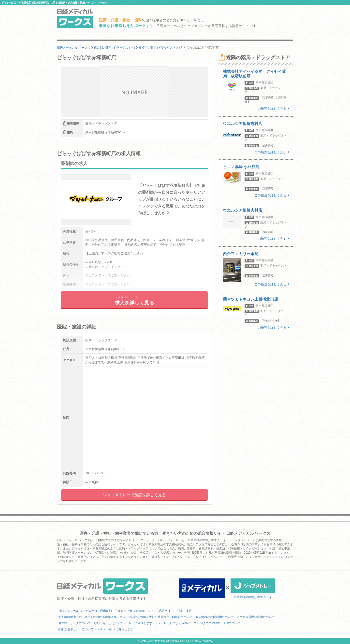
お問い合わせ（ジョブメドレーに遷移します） (124, 623)
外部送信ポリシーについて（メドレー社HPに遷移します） (97, 629)
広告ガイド (166, 611)
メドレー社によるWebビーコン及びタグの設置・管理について (199, 623)
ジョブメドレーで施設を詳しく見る (134, 495)
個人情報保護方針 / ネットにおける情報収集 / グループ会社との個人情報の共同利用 (114, 617)
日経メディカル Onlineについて (135, 611)
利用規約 (106, 611)
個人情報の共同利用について (215, 617)
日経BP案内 (184, 611)
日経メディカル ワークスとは (78, 611)
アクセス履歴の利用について (256, 617)
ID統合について (182, 617)
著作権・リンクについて (74, 623)
